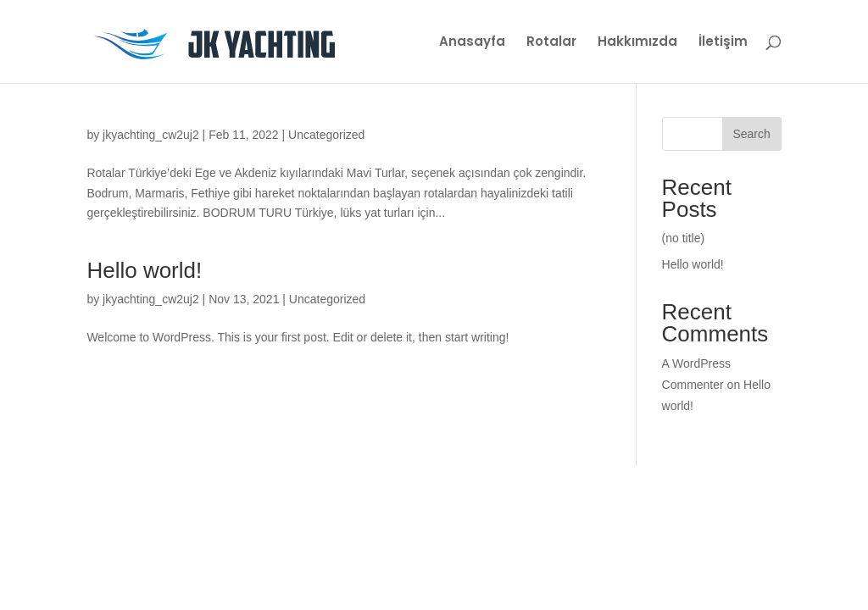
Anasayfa (472, 43)
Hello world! (144, 270)
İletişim (723, 43)
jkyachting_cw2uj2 (151, 135)
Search (751, 134)
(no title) (684, 238)
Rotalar (551, 43)
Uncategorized (326, 135)
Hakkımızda (637, 43)
